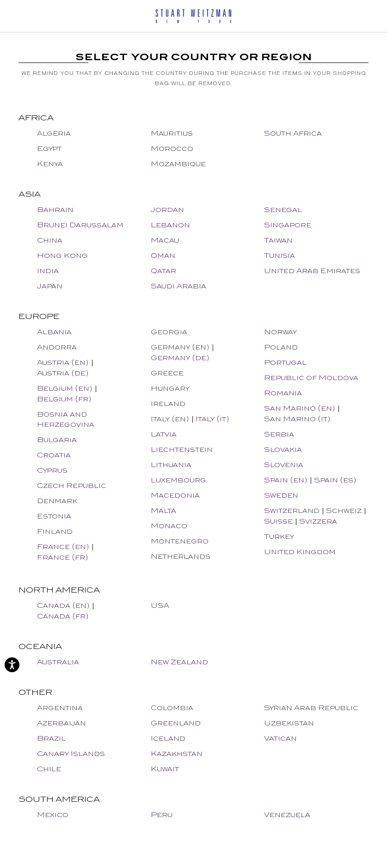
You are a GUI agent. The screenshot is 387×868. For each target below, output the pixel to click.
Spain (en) (286, 480)
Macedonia (175, 495)
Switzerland (292, 510)
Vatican (280, 738)
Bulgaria (57, 440)
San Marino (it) (297, 419)
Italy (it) (212, 419)
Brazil (51, 738)
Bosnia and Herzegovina (66, 419)
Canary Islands (71, 753)
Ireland (168, 403)
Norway (280, 332)
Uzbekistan (289, 723)
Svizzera (318, 521)
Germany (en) (180, 347)
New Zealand (179, 662)
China (50, 240)
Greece (167, 373)
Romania (283, 393)
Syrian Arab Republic (311, 708)
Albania (54, 332)
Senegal (283, 209)
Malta (163, 510)
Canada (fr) (63, 616)
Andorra (57, 347)
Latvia (164, 434)
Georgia (169, 332)
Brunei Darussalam (80, 225)
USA (160, 605)
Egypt (49, 148)
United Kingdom (300, 552)
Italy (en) (170, 419)
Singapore (288, 225)
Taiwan (278, 240)
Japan (50, 286)
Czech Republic (72, 485)
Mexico (53, 815)
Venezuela (287, 815)
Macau (165, 240)
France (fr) (63, 557)
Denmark (57, 501)
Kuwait (165, 769)
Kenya (50, 164)
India (48, 271)
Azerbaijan (61, 723)
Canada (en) (63, 605)
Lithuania (171, 465)
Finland (55, 531)
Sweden (281, 495)
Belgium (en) (65, 388)
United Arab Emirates (312, 271)
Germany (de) (180, 358)
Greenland (176, 723)
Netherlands (181, 556)
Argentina (60, 708)
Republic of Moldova (311, 378)
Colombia (172, 708)
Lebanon (170, 225)
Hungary (170, 388)
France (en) (63, 546)
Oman (163, 255)
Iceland (168, 738)
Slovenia (284, 465)
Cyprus (52, 470)
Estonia (54, 516)
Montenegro (180, 541)
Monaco (169, 526)
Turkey (279, 536)
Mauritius (172, 133)
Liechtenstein (182, 449)
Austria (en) (63, 362)
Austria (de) (63, 373)
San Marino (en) (300, 408)
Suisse (278, 521)
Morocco (172, 148)
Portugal (285, 362)
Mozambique (178, 164)
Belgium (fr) (64, 399)
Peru (162, 815)
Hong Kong (62, 255)
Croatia (54, 455)
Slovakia (283, 449)
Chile (49, 769)
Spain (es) (335, 480)
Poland (281, 347)
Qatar (163, 271)
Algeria (54, 133)
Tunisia (279, 255)
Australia (58, 662)
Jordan (167, 209)
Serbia (279, 434)
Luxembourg (178, 480)
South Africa (293, 133)
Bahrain (55, 209)
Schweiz (344, 510)
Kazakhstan (177, 753)
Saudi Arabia (178, 286)
